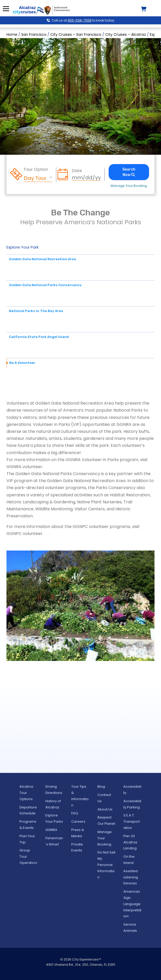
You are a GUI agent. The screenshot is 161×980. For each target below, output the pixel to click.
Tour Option (36, 170)
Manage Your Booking (129, 186)
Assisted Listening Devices (131, 877)
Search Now (129, 172)
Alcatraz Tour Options (26, 793)
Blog (101, 787)
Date (77, 171)
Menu (6, 9)
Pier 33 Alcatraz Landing (130, 842)
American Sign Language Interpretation (132, 904)
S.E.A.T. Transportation (132, 822)
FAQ (75, 813)
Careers (78, 822)
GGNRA (51, 830)
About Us (105, 809)
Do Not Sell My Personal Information (106, 865)
